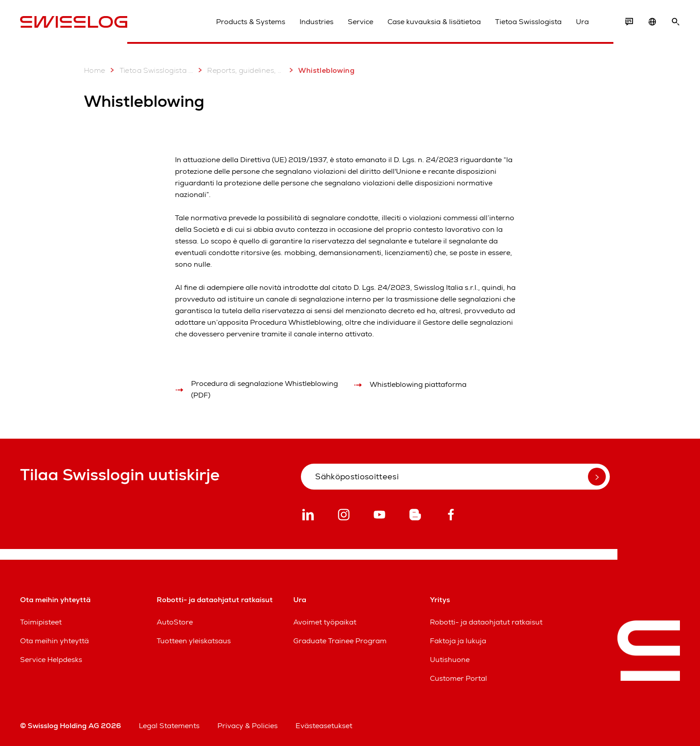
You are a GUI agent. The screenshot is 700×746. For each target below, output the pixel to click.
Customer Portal (458, 678)
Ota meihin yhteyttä (54, 641)
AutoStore (175, 622)
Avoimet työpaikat (325, 622)
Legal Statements (169, 726)
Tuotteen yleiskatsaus (194, 641)
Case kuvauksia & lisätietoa (434, 22)
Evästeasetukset (324, 726)
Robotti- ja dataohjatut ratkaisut (486, 622)
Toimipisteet (41, 622)
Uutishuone (450, 660)
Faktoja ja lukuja (458, 641)
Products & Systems (251, 22)
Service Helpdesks (51, 660)
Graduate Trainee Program (340, 641)
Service (360, 22)
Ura (582, 22)
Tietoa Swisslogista (528, 22)
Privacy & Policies (248, 726)
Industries (317, 22)
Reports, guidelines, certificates (239, 70)
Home (95, 70)
